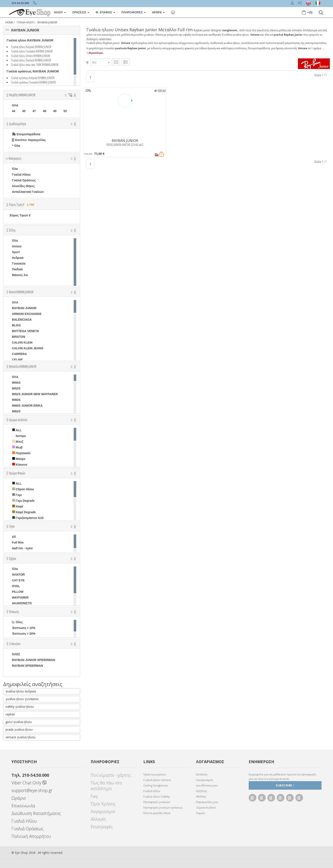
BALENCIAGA (22, 320)
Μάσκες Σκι (20, 275)
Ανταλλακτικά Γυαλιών (28, 192)
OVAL (16, 586)
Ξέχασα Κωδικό (206, 807)
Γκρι (17, 495)
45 (24, 111)
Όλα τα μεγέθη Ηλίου (157, 813)
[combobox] (101, 62)
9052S (16, 388)
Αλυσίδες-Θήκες (23, 186)
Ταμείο (200, 813)
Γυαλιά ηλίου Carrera (157, 780)
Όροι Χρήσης (103, 804)
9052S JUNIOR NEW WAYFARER (35, 394)
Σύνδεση (202, 774)
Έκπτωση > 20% (24, 634)
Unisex (17, 246)
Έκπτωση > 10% (24, 628)
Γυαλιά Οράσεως (24, 180)
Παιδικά (17, 269)
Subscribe (285, 785)
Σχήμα (13, 558)
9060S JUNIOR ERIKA (27, 406)
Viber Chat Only (29, 783)
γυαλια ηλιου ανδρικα (21, 691)
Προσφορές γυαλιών (157, 802)
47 (34, 111)
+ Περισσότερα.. (95, 53)
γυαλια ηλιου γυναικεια (22, 699)
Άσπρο (19, 436)
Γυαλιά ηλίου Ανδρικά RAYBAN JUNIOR (31, 47)
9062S (16, 411)
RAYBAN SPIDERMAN (28, 666)
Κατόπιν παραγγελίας (29, 140)
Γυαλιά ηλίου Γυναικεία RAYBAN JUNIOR (32, 51)
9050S (16, 383)
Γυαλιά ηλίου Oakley (157, 796)
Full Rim (18, 542)
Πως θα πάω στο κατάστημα (106, 786)
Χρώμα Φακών (17, 473)
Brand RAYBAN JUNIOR (21, 292)
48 (45, 111)
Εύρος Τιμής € (22, 204)
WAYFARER (20, 597)
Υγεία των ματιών (155, 774)
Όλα (16, 146)
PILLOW (18, 592)
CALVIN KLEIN (22, 342)
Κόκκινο (20, 464)
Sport (16, 252)
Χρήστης (202, 791)
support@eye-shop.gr (32, 790)
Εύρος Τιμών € (20, 215)
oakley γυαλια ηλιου (20, 707)
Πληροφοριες (134, 12)
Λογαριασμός (205, 780)
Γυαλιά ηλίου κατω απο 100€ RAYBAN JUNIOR (35, 65)
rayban (10, 714)
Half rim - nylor (22, 548)
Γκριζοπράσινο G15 (28, 518)
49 (55, 111)
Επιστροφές (102, 827)
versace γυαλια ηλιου (20, 737)
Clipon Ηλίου (23, 489)
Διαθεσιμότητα (18, 124)
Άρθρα (158, 12)
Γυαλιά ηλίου (152, 791)
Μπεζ (18, 442)
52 (65, 111)
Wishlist (201, 796)
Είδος (12, 230)
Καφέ (18, 506)
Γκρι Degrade (23, 501)
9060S (16, 400)
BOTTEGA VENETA (25, 331)
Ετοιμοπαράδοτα (26, 134)
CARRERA (19, 354)
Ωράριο (19, 798)
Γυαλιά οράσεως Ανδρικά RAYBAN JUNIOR (33, 78)
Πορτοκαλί (21, 453)
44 (14, 111)
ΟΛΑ (15, 105)
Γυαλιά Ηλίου (21, 175)
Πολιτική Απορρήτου (31, 836)
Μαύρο (19, 459)
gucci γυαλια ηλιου (19, 722)
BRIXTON (19, 337)
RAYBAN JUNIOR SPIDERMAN (33, 660)
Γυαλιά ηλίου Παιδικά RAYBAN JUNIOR (31, 60)
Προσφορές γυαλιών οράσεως (163, 807)
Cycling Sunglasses (156, 785)
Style (12, 526)
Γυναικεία (19, 263)
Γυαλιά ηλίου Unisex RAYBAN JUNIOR (31, 56)
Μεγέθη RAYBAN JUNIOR (22, 95)
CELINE (17, 360)
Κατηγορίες (15, 158)
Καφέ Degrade (24, 512)
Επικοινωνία (23, 806)
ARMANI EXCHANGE (27, 314)
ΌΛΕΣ (16, 654)
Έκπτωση (14, 612)
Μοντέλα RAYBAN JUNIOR (23, 366)
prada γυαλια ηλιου (19, 729)
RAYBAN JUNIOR (47, 22)
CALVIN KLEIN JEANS (28, 348)
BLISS (16, 325)
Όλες (17, 622)
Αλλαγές (98, 819)
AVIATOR (18, 575)
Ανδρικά (18, 258)
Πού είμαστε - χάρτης (111, 775)
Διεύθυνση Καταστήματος (36, 813)
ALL (17, 430)
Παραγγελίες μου (207, 802)
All (14, 537)
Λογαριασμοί (103, 811)
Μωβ (17, 447)
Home (9, 22)
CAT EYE (18, 580)
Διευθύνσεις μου (207, 785)
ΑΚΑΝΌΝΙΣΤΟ (22, 603)
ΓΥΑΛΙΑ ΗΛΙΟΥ (25, 22)
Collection (15, 644)
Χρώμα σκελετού (18, 420)
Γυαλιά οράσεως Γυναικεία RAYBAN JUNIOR (33, 82)
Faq (94, 796)
